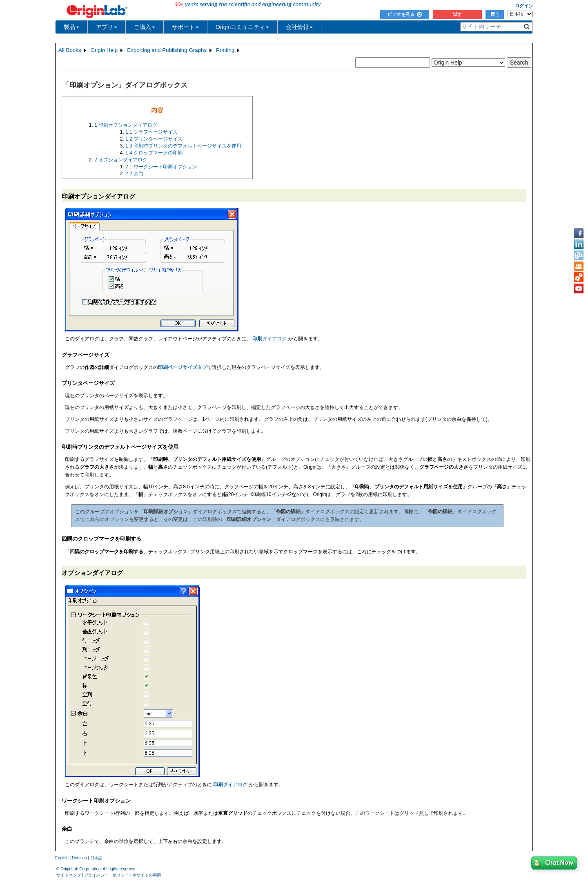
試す (457, 14)
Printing (225, 50)
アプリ (107, 27)
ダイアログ (269, 339)
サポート (185, 27)
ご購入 (145, 27)
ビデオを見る (405, 14)
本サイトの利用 (147, 875)
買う (495, 14)
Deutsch (79, 858)
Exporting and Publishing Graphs (167, 50)
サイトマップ (69, 875)
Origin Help (104, 50)
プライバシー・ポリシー (107, 875)
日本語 (96, 858)
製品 (71, 27)
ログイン (524, 6)
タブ (183, 367)
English (62, 858)
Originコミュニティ (242, 27)
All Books (70, 50)
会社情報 (299, 27)
